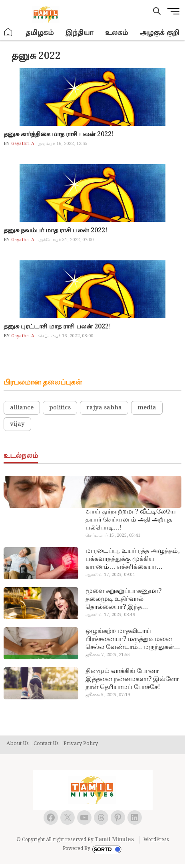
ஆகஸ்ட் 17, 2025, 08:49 (110, 615)
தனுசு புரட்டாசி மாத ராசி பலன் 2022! (57, 327)
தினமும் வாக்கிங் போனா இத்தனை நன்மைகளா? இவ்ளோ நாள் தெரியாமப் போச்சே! (132, 679)
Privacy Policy (81, 744)
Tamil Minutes (114, 840)
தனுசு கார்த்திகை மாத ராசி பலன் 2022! (59, 134)
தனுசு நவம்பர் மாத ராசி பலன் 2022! (56, 231)
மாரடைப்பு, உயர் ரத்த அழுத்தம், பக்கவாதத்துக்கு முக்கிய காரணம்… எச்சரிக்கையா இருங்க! (133, 559)
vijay (17, 424)
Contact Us (46, 744)
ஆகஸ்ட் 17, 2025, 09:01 (110, 575)
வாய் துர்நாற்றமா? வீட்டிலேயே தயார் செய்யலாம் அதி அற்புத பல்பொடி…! (131, 520)
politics (60, 408)
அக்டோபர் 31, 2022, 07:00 (66, 240)
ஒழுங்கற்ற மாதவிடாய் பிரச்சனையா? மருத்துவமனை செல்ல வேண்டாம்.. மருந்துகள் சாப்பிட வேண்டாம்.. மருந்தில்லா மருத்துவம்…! (133, 639)
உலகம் (116, 33)
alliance (22, 408)
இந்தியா (79, 33)
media (147, 408)
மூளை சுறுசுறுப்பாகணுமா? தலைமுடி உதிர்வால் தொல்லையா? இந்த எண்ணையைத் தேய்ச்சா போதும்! (133, 599)
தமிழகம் (40, 33)
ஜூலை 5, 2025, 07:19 (108, 695)
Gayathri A (22, 144)
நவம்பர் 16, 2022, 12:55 (63, 144)
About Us (18, 744)
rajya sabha (104, 408)
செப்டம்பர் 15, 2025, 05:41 (113, 536)
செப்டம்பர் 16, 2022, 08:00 (66, 336)
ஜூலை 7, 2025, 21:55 (108, 655)
